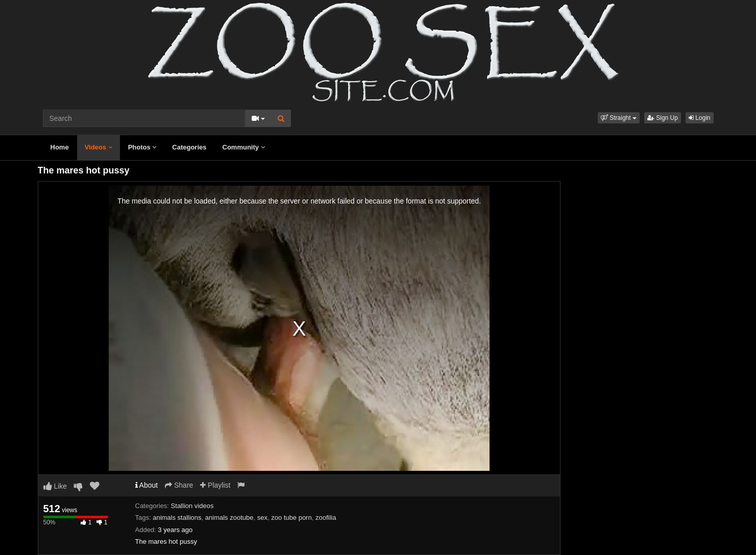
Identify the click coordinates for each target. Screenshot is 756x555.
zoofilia (326, 518)
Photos (142, 147)
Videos (99, 147)
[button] (619, 118)
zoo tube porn (291, 518)
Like (55, 486)
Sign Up (663, 118)
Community (244, 147)
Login (700, 118)
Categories (189, 147)
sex (262, 518)
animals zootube (229, 518)
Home (60, 147)
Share (179, 485)
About (147, 485)
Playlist (215, 485)
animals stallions (177, 518)
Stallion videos (192, 506)
